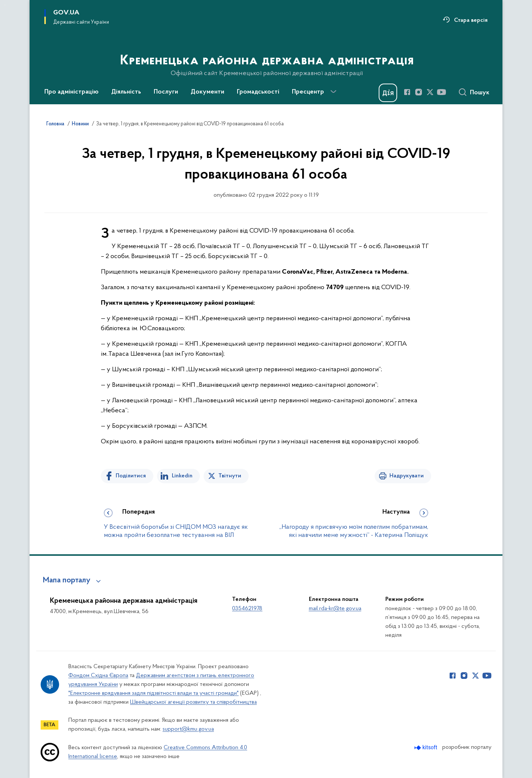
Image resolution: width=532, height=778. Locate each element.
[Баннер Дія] (388, 93)
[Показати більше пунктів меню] (333, 92)
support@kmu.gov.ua (188, 729)
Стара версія (471, 20)
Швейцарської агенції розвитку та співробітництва (193, 702)
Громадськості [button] (258, 92)
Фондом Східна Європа (98, 676)
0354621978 (247, 609)
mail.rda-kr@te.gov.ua (335, 609)
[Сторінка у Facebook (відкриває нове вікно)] (407, 92)
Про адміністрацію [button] (71, 92)
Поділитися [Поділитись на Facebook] (131, 476)
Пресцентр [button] (308, 92)
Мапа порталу (67, 581)
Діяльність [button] (126, 92)
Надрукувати (407, 476)
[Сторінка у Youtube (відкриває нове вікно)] (441, 92)
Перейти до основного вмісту (5, 5)
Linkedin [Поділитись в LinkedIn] (182, 476)
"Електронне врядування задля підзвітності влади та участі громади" (154, 693)
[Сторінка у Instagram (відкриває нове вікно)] (419, 92)
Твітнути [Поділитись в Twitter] (230, 476)
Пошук (480, 93)
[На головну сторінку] (266, 51)
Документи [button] (207, 92)
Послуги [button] (166, 92)
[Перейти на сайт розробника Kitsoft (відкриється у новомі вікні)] (427, 747)
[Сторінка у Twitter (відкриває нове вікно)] (430, 92)
